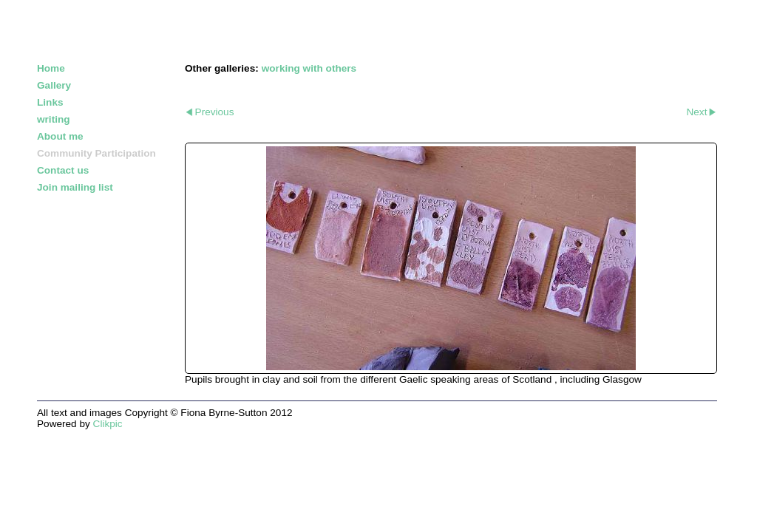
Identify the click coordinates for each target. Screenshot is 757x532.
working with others (309, 68)
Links (50, 102)
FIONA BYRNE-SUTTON (122, 28)
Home (51, 68)
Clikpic (108, 424)
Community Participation (96, 153)
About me (60, 136)
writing (54, 119)
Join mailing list (75, 187)
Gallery (54, 85)
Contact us (63, 170)
